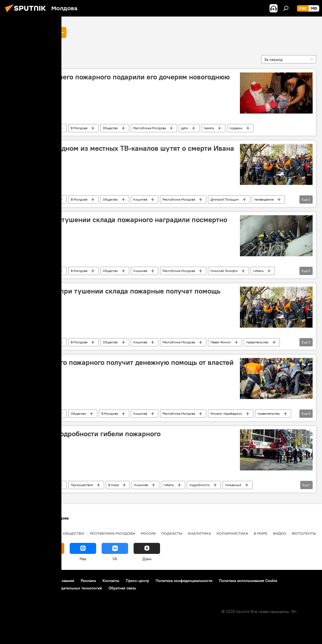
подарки (236, 128)
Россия (148, 533)
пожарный (233, 485)
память (209, 128)
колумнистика (232, 533)
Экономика (45, 533)
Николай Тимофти (224, 271)
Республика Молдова (150, 128)
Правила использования (52, 581)
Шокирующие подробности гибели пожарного (85, 434)
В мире (113, 485)
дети (185, 128)
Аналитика (199, 533)
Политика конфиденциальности (184, 581)
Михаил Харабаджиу (226, 413)
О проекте (15, 581)
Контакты (111, 581)
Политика (16, 533)
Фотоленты (304, 533)
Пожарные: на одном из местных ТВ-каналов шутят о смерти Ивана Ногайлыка (122, 153)
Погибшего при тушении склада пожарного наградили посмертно (118, 220)
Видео (280, 533)
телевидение (264, 199)
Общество (110, 128)
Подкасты (172, 533)
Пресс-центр (137, 581)
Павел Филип (221, 342)
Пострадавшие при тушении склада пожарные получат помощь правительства (115, 295)
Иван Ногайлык (29, 32)
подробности (199, 485)
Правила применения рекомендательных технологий (54, 588)
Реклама (88, 581)
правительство (257, 342)
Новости (49, 128)
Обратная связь (122, 588)
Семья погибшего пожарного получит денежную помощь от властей (121, 362)
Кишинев (140, 199)
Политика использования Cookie (248, 581)
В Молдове (79, 128)
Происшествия (82, 485)
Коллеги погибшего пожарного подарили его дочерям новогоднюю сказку (120, 81)
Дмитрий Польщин (225, 199)
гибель (258, 271)
